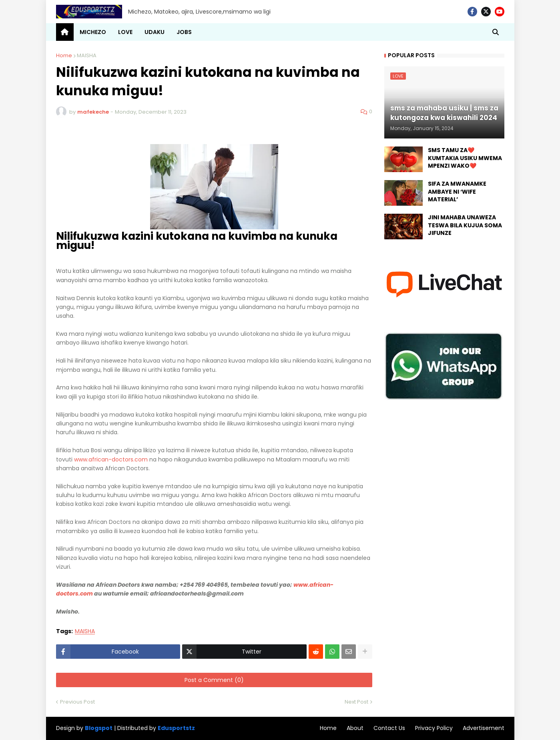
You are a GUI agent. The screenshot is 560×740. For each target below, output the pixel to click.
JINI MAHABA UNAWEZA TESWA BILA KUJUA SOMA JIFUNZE (465, 225)
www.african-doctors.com (111, 459)
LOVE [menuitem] (125, 32)
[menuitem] (65, 32)
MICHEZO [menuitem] (93, 32)
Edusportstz (176, 728)
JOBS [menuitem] (184, 32)
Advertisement (484, 728)
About (355, 728)
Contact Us (389, 728)
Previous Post (77, 702)
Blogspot (99, 728)
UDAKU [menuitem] (155, 32)
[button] (496, 32)
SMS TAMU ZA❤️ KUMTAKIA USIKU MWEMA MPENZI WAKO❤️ (465, 158)
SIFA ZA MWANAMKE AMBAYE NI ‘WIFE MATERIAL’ (457, 192)
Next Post (356, 702)
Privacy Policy (434, 728)
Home (64, 55)
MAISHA (87, 55)
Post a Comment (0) (214, 680)
